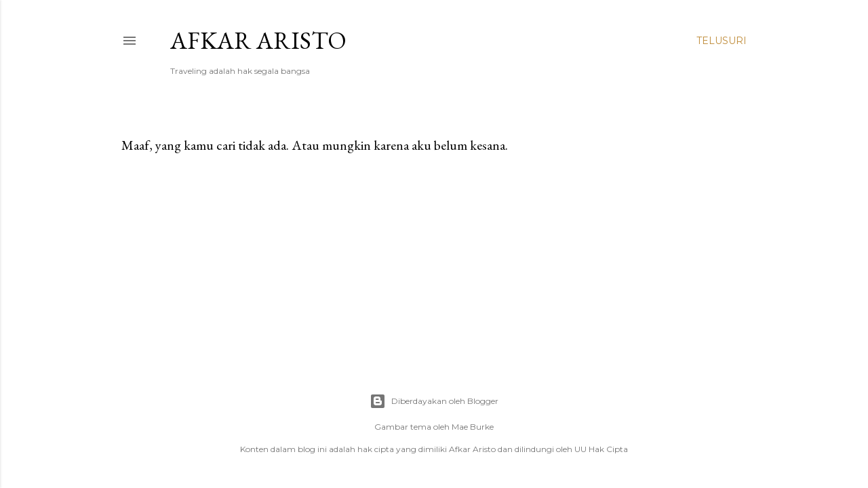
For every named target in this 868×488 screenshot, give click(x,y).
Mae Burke (473, 427)
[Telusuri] (722, 41)
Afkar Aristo (258, 40)
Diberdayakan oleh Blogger (434, 401)
